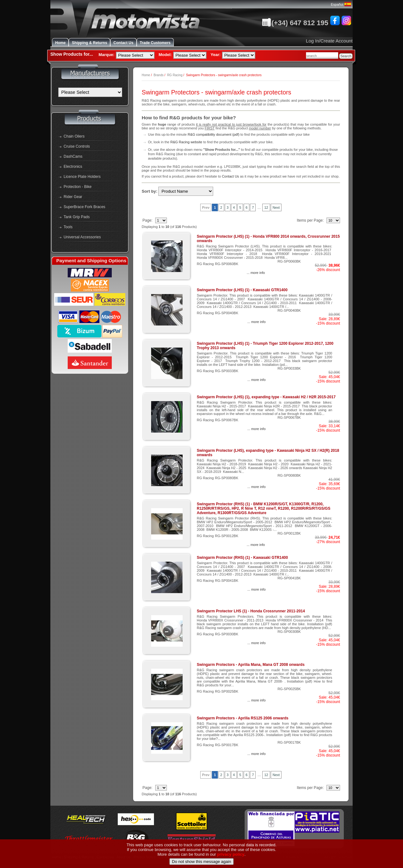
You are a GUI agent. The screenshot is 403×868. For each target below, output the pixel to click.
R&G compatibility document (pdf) (213, 134)
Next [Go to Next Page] (276, 207)
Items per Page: (311, 220)
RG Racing (175, 75)
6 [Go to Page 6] (247, 207)
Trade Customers (155, 43)
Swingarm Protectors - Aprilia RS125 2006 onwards (243, 718)
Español (341, 4)
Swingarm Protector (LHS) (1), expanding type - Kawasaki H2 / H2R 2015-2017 (266, 397)
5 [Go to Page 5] (240, 207)
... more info (256, 273)
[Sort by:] (186, 191)
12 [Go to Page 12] (266, 207)
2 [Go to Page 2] (221, 207)
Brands (159, 75)
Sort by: (150, 191)
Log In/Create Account (329, 41)
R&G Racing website (186, 142)
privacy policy (231, 860)
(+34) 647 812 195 (295, 23)
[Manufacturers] (90, 92)
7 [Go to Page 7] (253, 207)
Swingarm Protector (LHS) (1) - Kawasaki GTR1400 (242, 290)
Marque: (107, 55)
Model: (165, 55)
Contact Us (123, 43)
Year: (216, 55)
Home (60, 43)
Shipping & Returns (89, 43)
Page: (148, 220)
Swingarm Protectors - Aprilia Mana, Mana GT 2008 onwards (251, 665)
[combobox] (322, 56)
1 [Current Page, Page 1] (215, 207)
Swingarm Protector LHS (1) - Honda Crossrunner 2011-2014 (251, 611)
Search (346, 56)
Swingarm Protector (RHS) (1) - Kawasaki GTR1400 (242, 558)
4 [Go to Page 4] (234, 207)
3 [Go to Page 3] (228, 207)
